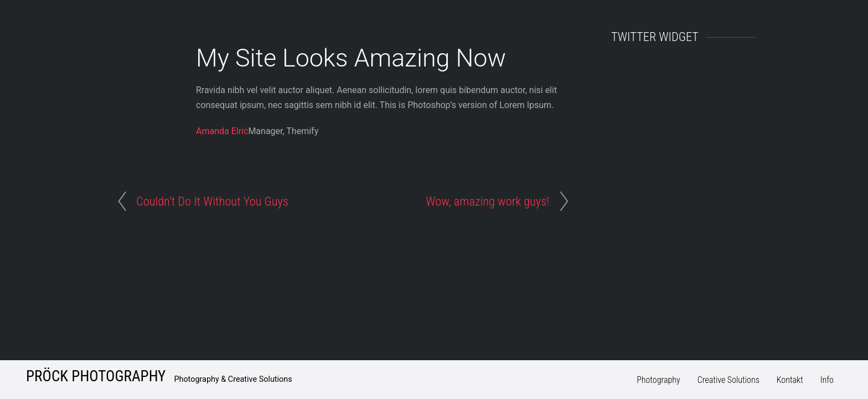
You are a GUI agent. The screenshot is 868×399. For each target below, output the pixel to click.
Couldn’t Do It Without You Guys (212, 201)
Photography (658, 380)
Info (827, 380)
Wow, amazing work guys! (487, 201)
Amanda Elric (222, 131)
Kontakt (790, 380)
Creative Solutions (728, 380)
